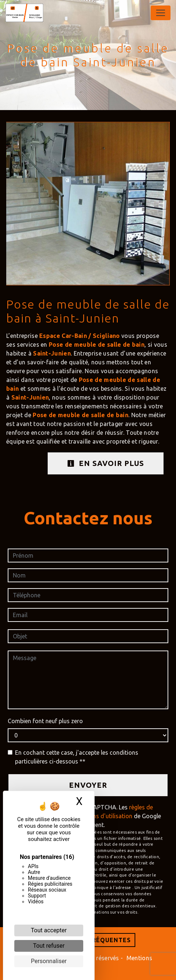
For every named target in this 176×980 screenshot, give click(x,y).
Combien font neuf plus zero (45, 721)
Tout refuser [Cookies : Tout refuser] (49, 946)
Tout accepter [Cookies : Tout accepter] (49, 930)
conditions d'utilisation (101, 816)
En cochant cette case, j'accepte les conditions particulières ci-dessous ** (77, 757)
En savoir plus (106, 463)
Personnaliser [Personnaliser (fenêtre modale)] (49, 961)
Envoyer (88, 785)
